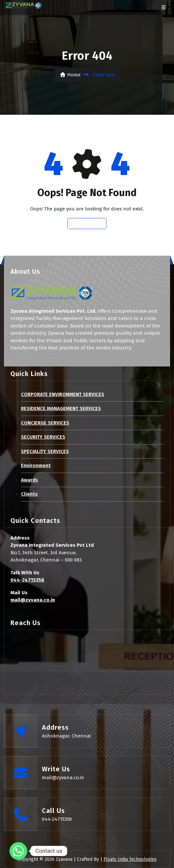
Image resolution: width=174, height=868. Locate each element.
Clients (29, 494)
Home (70, 75)
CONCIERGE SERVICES (45, 423)
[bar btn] (164, 8)
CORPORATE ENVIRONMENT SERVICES (63, 394)
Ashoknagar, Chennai (66, 736)
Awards (29, 480)
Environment (36, 465)
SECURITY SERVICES (43, 437)
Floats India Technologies (130, 859)
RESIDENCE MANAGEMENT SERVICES (61, 408)
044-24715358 (27, 580)
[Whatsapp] (18, 851)
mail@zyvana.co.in (33, 600)
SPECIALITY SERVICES (45, 451)
